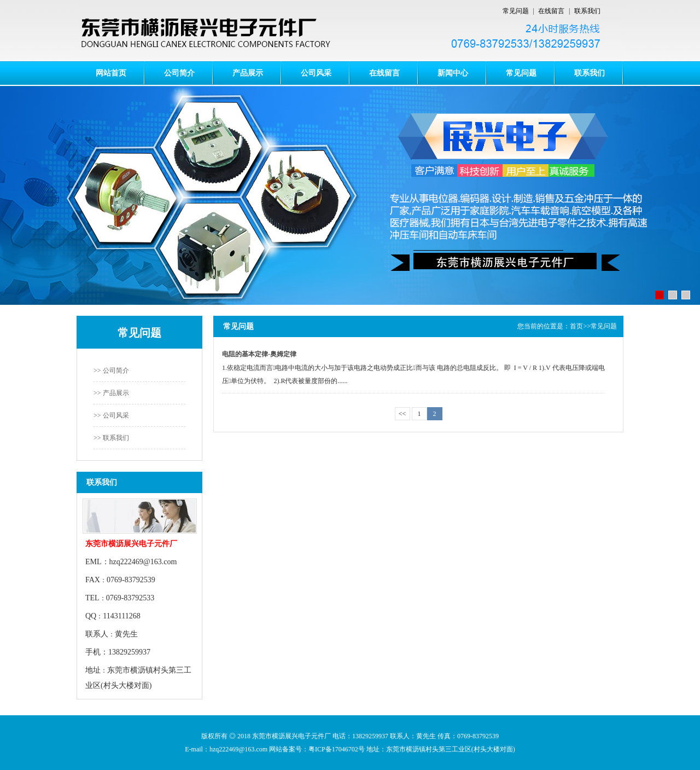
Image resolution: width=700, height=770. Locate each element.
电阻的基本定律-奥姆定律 (259, 354)
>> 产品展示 (111, 393)
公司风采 (316, 73)
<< (402, 414)
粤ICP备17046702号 (337, 749)
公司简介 (179, 73)
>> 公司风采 (111, 415)
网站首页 (111, 73)
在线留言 (551, 11)
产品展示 (248, 73)
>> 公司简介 (111, 370)
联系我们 (587, 11)
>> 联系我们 (111, 438)
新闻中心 (453, 73)
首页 (576, 326)
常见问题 (516, 11)
